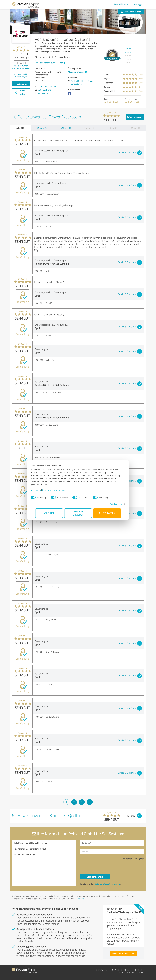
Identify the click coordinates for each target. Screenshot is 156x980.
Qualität (107, 74)
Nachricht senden (95, 877)
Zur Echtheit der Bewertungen (21, 75)
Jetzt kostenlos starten (123, 953)
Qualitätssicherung (118, 970)
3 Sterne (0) (89, 128)
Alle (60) (20, 128)
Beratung (107, 87)
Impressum (40, 490)
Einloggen (138, 5)
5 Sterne (128, 49)
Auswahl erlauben (78, 513)
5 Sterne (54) (42, 128)
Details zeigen (111, 504)
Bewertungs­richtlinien (103, 970)
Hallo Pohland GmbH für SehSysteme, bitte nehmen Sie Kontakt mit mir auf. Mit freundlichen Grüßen (44, 863)
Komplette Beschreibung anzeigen (50, 63)
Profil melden (82, 899)
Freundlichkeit (109, 91)
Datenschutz (131, 970)
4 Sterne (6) (66, 128)
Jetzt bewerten (21, 84)
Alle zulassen (107, 513)
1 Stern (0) (135, 128)
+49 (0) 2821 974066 (47, 86)
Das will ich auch (122, 4)
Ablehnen (49, 513)
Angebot (107, 78)
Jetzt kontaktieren (131, 12)
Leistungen (108, 83)
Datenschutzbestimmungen (59, 490)
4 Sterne (128, 52)
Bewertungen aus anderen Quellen (21, 67)
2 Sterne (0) (112, 128)
